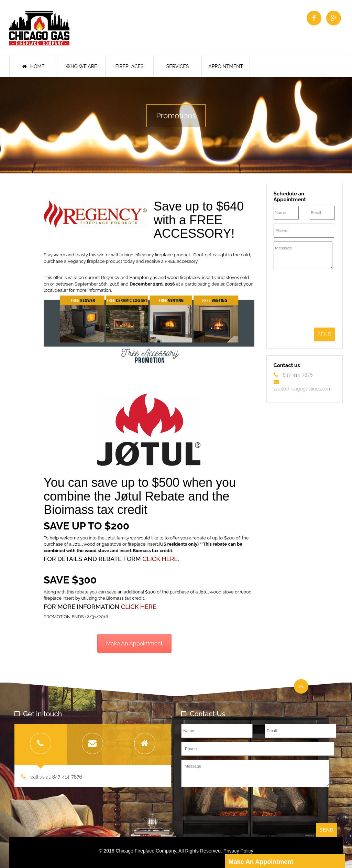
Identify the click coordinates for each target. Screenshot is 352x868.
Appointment (225, 66)
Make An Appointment (134, 644)
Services (178, 66)
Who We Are (81, 66)
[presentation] (302, 299)
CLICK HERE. (161, 559)
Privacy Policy (238, 851)
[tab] (41, 744)
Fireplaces (130, 66)
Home (34, 66)
